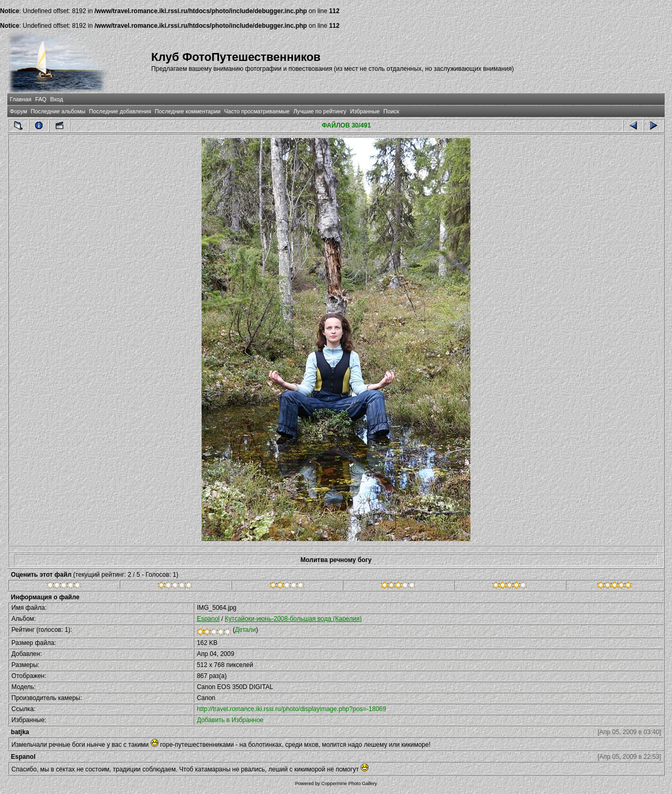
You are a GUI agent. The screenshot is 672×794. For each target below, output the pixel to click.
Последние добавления (120, 111)
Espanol (208, 619)
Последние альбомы (58, 111)
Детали (245, 630)
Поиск (391, 111)
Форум (19, 111)
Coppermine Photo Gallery (349, 784)
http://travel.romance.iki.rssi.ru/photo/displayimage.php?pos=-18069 (292, 709)
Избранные (365, 111)
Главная (21, 99)
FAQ (41, 99)
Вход (57, 99)
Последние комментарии (188, 111)
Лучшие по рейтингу (320, 111)
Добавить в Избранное (230, 720)
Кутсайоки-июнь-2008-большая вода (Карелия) (293, 619)
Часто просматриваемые (257, 111)
